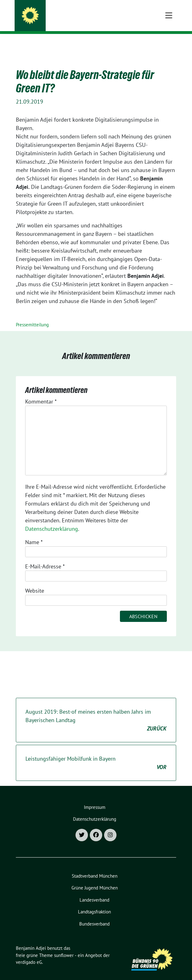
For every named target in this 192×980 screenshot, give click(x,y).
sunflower (64, 946)
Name (34, 532)
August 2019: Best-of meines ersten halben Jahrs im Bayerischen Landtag (96, 711)
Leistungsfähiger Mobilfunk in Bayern (96, 754)
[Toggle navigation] (169, 44)
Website (35, 581)
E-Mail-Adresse (45, 557)
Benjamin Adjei (58, 13)
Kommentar (41, 392)
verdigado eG (29, 952)
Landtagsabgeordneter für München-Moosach (98, 21)
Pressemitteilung (32, 315)
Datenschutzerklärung (52, 519)
